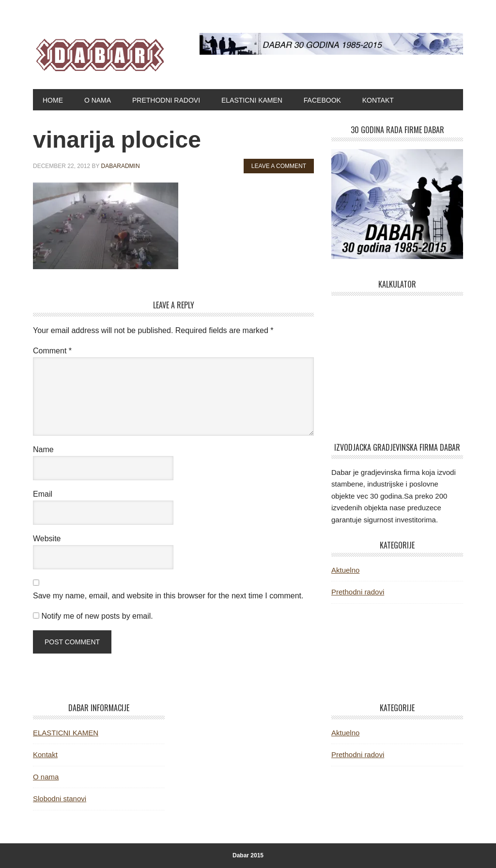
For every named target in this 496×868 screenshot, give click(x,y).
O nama (46, 777)
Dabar (98, 52)
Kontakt (45, 754)
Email (43, 494)
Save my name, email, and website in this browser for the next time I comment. (168, 596)
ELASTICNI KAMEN (66, 733)
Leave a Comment (279, 166)
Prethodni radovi (358, 592)
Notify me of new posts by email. (97, 616)
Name (43, 449)
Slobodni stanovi (60, 799)
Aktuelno (345, 570)
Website (47, 539)
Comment (52, 351)
